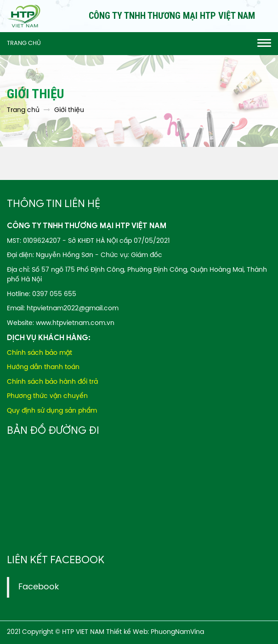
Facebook (39, 587)
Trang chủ (24, 43)
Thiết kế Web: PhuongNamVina (155, 632)
